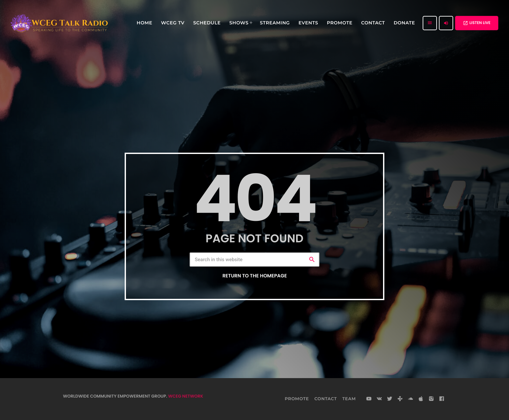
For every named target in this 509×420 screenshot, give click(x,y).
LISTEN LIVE (477, 23)
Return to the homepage (255, 276)
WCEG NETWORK (186, 396)
